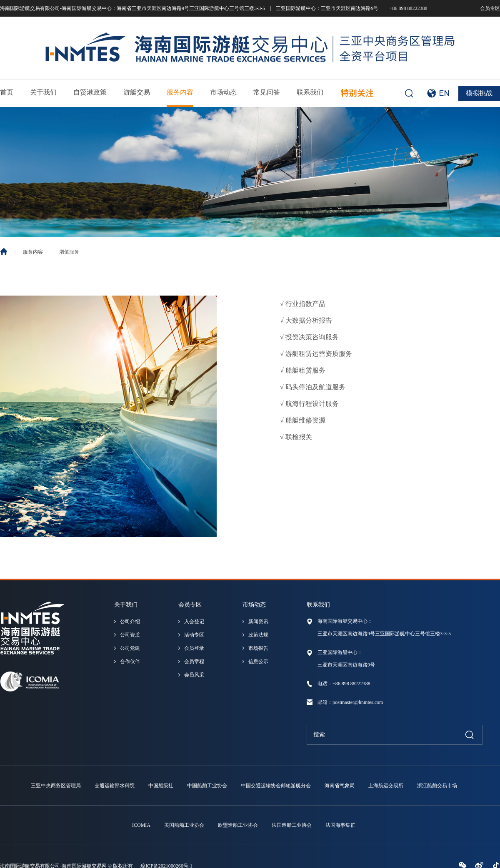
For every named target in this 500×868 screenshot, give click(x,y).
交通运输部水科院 (115, 786)
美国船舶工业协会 (184, 825)
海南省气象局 (340, 786)
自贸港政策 (90, 92)
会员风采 (194, 675)
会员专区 (490, 8)
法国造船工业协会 (292, 825)
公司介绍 (130, 622)
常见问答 (267, 92)
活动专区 (194, 635)
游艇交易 (137, 92)
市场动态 (223, 92)
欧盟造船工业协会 (238, 825)
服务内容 (180, 92)
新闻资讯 (258, 622)
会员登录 (194, 648)
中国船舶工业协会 (207, 786)
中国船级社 (161, 786)
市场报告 (258, 648)
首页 (7, 92)
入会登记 (194, 622)
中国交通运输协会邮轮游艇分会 (276, 786)
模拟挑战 (479, 93)
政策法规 (258, 635)
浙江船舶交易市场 (437, 786)
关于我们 (43, 92)
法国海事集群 (340, 825)
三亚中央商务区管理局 (56, 786)
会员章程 (194, 662)
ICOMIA (141, 825)
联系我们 (310, 92)
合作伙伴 (130, 662)
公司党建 (130, 648)
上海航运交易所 (386, 786)
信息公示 (258, 662)
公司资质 (130, 635)
